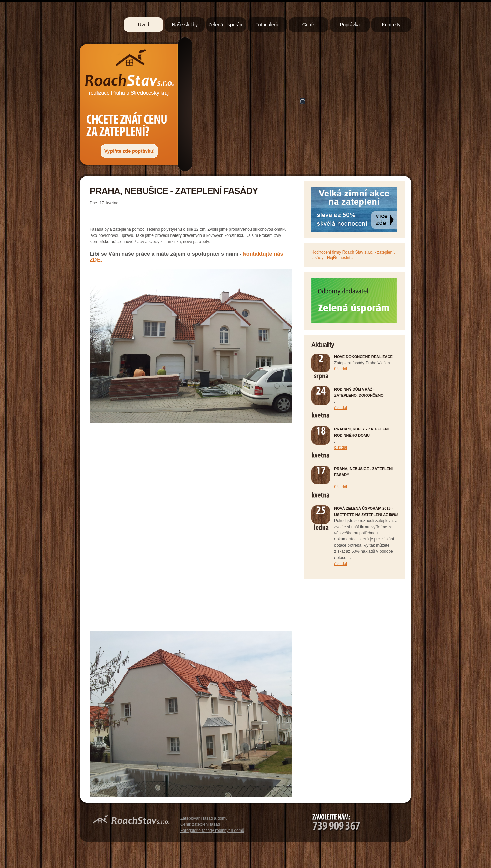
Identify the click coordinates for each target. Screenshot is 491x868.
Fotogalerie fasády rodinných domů (212, 831)
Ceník (309, 25)
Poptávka (350, 25)
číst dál (341, 369)
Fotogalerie (267, 25)
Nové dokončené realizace (363, 357)
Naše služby (185, 25)
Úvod (144, 25)
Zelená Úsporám (226, 25)
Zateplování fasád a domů (204, 818)
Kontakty (391, 25)
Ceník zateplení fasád (200, 824)
